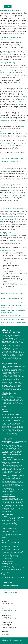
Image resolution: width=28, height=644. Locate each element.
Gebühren (5, 67)
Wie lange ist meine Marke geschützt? (13, 319)
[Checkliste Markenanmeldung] (1, 207)
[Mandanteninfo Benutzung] (1, 161)
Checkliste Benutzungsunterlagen (14, 158)
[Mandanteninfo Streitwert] (1, 37)
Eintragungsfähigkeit (17, 273)
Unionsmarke (16, 240)
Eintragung (15, 218)
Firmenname (4, 46)
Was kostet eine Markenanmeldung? (12, 302)
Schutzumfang (19, 105)
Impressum (5, 633)
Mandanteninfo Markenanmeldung (14, 205)
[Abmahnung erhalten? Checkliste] (1, 164)
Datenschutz (5, 635)
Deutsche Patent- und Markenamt (13, 216)
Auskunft (10, 178)
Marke (4, 41)
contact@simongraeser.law (9, 610)
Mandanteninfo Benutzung (11, 162)
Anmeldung (15, 191)
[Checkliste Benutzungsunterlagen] (1, 157)
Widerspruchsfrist (5, 142)
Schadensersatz (7, 180)
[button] (14, 290)
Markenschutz (16, 235)
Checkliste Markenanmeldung (12, 208)
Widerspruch (19, 82)
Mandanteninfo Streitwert (11, 38)
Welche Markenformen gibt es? (10, 316)
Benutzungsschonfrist (7, 144)
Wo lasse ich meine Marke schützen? (12, 298)
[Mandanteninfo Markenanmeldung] (1, 204)
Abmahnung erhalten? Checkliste (14, 165)
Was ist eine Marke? (7, 290)
